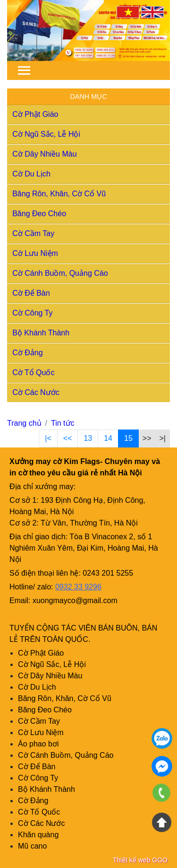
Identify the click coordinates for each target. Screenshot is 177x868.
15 (128, 438)
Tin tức (63, 423)
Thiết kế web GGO (140, 860)
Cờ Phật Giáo (35, 114)
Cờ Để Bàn (31, 293)
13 (88, 438)
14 (108, 438)
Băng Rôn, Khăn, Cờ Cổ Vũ (59, 194)
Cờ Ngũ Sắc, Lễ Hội (46, 134)
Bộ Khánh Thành (41, 333)
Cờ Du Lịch (31, 174)
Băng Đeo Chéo (39, 214)
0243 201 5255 (108, 573)
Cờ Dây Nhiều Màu (44, 154)
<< (68, 438)
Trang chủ (24, 423)
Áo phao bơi (38, 744)
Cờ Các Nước (36, 392)
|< (48, 438)
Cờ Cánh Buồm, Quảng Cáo (60, 273)
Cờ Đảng (27, 353)
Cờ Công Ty (32, 313)
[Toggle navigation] (24, 70)
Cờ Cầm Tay (33, 233)
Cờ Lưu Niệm (35, 253)
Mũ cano (32, 846)
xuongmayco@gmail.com (75, 601)
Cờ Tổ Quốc (33, 373)
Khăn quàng (38, 835)
